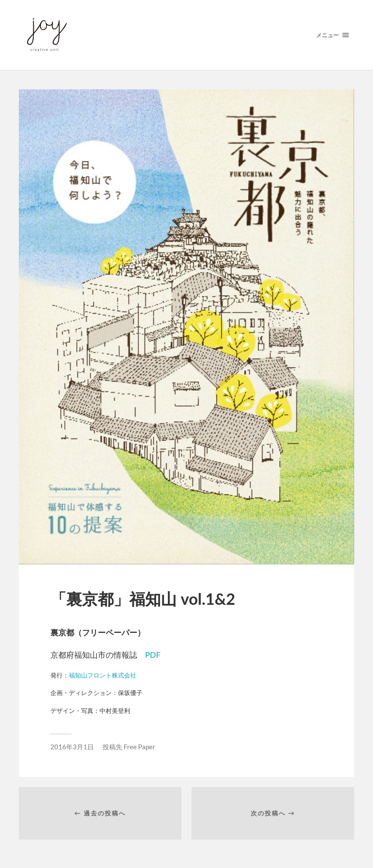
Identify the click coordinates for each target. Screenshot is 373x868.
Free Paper (139, 747)
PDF (153, 655)
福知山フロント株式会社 (103, 675)
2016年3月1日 (72, 747)
